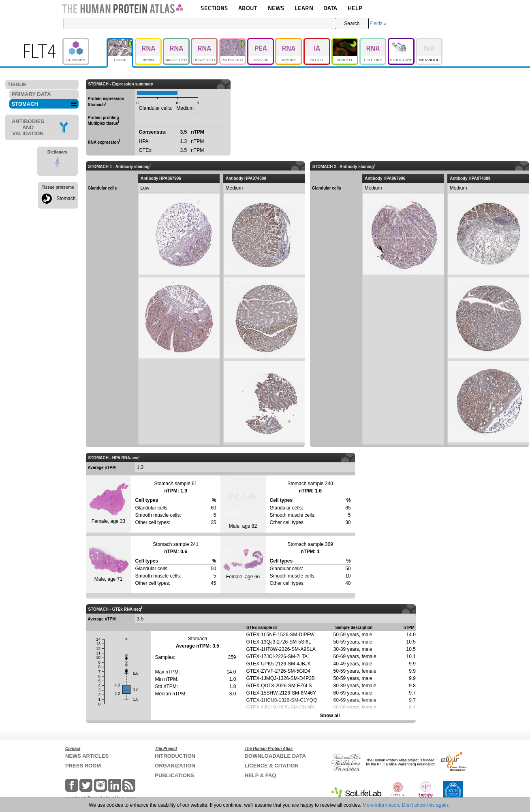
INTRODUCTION (175, 756)
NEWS (276, 8)
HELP (355, 8)
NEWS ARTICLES (87, 756)
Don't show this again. (426, 805)
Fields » (378, 23)
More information (381, 805)
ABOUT (248, 8)
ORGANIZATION (175, 766)
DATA (330, 8)
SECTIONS (214, 8)
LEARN (304, 8)
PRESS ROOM (83, 766)
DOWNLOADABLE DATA (275, 756)
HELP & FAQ (261, 775)
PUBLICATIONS (174, 775)
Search (352, 23)
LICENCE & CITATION (272, 766)
